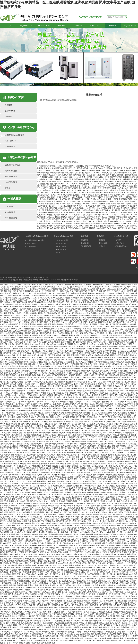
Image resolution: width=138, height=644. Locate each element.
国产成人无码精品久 (83, 415)
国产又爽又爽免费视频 (30, 424)
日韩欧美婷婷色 (26, 510)
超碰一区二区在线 (92, 173)
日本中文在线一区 (123, 446)
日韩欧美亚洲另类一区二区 (118, 391)
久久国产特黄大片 (92, 430)
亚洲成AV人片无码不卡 (40, 596)
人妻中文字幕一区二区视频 (82, 616)
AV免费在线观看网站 (19, 397)
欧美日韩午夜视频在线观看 (118, 621)
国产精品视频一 (9, 404)
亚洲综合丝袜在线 (81, 596)
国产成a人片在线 (65, 329)
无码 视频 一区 (126, 371)
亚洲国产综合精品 (10, 477)
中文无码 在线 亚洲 (81, 621)
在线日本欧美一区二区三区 (71, 481)
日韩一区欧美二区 (67, 204)
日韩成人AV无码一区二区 (39, 519)
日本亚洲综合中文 (22, 444)
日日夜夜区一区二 (54, 197)
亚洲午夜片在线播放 (34, 475)
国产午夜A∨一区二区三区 (106, 289)
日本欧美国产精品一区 (15, 636)
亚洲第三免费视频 (95, 291)
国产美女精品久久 (58, 486)
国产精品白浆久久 (26, 355)
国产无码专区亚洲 (79, 329)
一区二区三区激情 (102, 453)
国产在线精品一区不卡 (17, 475)
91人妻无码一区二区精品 (104, 419)
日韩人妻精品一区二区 (55, 313)
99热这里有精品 (21, 592)
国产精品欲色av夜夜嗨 (41, 464)
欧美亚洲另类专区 (31, 287)
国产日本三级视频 (71, 512)
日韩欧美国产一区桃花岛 (116, 373)
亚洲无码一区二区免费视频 (57, 217)
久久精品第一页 (131, 532)
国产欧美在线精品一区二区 (43, 621)
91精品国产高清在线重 (40, 388)
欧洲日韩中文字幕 (46, 550)
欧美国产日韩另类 (89, 568)
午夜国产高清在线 (7, 561)
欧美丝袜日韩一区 (68, 342)
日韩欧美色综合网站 (99, 342)
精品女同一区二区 (98, 601)
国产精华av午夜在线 (126, 426)
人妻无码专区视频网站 (80, 539)
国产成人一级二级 (75, 559)
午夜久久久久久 (59, 181)
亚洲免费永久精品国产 (104, 284)
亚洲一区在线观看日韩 (94, 545)
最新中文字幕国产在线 (70, 437)
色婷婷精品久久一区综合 (105, 293)
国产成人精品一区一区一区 (86, 572)
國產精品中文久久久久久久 (29, 380)
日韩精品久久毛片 (65, 175)
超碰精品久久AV (88, 300)
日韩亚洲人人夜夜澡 (76, 545)
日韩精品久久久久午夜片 (108, 464)
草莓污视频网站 (34, 592)
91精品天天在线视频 (55, 625)
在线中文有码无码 (30, 528)
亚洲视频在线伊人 (17, 523)
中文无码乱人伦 (74, 228)
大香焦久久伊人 (117, 568)
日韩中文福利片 (85, 512)
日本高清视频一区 (90, 212)
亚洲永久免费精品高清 (9, 534)
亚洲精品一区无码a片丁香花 (81, 349)
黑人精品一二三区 (90, 215)
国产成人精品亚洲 (39, 581)
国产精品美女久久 (110, 585)
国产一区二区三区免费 (107, 559)
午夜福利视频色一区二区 (24, 457)
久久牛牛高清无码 (107, 184)
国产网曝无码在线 (20, 302)
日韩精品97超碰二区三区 (123, 224)
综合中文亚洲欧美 (93, 395)
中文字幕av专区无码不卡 (123, 315)
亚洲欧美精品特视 (115, 177)
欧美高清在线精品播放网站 (77, 422)
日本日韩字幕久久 (111, 466)
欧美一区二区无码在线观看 (85, 384)
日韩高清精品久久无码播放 (121, 570)
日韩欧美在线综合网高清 (81, 583)
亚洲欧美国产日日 (57, 173)
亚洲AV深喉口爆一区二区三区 (28, 377)
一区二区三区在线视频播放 (127, 559)
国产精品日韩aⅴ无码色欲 (123, 501)
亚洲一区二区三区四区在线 (109, 340)
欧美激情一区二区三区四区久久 (82, 201)
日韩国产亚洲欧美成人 (63, 304)
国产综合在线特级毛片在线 (120, 495)
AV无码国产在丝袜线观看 (108, 170)
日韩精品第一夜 (69, 585)
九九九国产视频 (123, 300)
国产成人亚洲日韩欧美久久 (48, 543)
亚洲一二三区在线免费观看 (10, 537)
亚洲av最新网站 (119, 490)
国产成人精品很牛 (75, 322)
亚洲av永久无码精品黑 (122, 625)
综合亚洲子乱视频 (120, 605)
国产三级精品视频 (30, 594)
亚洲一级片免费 (77, 333)
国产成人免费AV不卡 (125, 168)
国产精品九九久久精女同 (108, 212)
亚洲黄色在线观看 (110, 353)
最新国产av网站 (127, 326)
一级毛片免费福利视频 (25, 322)
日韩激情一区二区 (90, 413)
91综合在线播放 (97, 632)
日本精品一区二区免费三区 (48, 638)
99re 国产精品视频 (104, 208)
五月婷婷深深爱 (14, 366)
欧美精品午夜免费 (15, 453)
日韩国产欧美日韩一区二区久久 (17, 413)
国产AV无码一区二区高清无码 (29, 399)
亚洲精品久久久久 (104, 572)
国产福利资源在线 (72, 344)
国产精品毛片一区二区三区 (18, 519)
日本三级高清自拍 (75, 215)
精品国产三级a (99, 641)
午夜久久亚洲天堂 (25, 477)
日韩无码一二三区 (88, 433)
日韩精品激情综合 (110, 318)
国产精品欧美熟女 (63, 364)
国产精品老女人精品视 (84, 599)
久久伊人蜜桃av (24, 534)
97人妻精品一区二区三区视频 (29, 357)
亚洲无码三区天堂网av (35, 472)
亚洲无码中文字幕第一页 (58, 324)
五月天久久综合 (106, 501)
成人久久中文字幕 (83, 585)
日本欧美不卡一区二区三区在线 (120, 565)
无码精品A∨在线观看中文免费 (83, 179)
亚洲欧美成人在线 (30, 304)
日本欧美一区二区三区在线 (10, 450)
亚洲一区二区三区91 (125, 309)
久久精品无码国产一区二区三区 (58, 603)
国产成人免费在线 (15, 594)
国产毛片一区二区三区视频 (69, 457)
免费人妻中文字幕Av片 (121, 435)
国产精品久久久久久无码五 (15, 395)
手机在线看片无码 (101, 459)
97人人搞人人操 (68, 415)
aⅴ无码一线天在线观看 (82, 304)
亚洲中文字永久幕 (35, 585)
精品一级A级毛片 (16, 532)
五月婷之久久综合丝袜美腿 (118, 450)
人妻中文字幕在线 (108, 382)
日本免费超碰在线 (52, 204)
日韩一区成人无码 (53, 541)
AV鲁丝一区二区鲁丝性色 (74, 313)
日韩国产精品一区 (59, 508)
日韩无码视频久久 (130, 433)
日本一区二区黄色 (98, 532)
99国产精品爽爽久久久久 (126, 377)
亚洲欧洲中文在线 (122, 618)
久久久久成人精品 (127, 219)
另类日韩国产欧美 (33, 643)
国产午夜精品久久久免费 (60, 298)
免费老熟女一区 (14, 539)
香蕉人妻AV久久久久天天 (109, 441)
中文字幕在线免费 (125, 585)
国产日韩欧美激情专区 (119, 320)
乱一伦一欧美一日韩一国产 (52, 488)
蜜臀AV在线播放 (54, 587)
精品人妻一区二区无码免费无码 (18, 603)
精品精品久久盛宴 (17, 382)
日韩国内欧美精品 (49, 428)
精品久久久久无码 (103, 526)
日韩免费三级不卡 (50, 175)
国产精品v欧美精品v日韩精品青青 (67, 377)
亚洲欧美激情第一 (72, 479)
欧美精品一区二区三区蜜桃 (75, 395)
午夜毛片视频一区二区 (65, 419)
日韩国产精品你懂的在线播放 (43, 406)
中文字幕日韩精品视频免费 (19, 439)
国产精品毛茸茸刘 (76, 627)
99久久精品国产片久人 (128, 448)
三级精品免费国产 (50, 517)
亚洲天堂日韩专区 (25, 293)
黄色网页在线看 (9, 340)
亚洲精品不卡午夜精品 (104, 224)
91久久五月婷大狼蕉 (47, 287)
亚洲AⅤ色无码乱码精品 (90, 371)
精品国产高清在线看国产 (84, 419)
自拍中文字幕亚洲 (30, 422)
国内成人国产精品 (67, 599)
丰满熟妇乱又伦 (108, 439)
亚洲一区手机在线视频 (123, 439)
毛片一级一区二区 (28, 486)
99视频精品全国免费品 (100, 537)
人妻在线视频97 (109, 181)
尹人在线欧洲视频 (98, 304)
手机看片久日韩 (9, 548)
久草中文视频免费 (37, 446)
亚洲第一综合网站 (112, 219)
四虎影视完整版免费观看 (115, 475)
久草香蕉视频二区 (102, 362)
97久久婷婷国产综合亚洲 (85, 495)
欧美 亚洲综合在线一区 (59, 322)
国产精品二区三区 (59, 170)
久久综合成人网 (43, 450)
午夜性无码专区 (98, 415)
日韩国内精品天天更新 (52, 284)
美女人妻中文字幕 (17, 287)
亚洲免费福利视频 (82, 331)
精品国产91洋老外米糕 (76, 477)
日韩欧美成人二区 (118, 636)
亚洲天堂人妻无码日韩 (121, 208)
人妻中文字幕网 (123, 206)
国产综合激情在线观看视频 (61, 616)
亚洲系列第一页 (77, 517)
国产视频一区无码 (43, 318)
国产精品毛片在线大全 (24, 497)
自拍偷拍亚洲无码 (110, 426)
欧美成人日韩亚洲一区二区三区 (55, 435)
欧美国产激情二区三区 (116, 539)
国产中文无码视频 (90, 324)
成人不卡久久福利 (50, 475)
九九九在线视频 (17, 612)
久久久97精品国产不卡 (90, 193)
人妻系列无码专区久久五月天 (112, 470)
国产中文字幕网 (88, 388)
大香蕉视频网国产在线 (11, 486)
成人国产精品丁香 (37, 627)
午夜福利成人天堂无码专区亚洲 (57, 320)
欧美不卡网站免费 (42, 641)
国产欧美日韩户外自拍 (123, 419)
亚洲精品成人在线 (122, 293)
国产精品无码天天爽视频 (117, 552)
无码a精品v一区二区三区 (67, 475)
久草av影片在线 (71, 444)
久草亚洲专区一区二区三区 (94, 375)
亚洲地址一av (63, 627)
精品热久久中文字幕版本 (93, 197)
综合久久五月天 (71, 576)
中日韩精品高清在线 (46, 590)
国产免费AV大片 (118, 526)
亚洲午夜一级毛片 (114, 349)
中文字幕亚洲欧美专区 (67, 453)
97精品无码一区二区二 (115, 532)
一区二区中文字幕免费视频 (86, 490)
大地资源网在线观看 (114, 607)
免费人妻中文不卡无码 (24, 415)
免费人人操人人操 (66, 291)
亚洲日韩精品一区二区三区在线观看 (92, 541)
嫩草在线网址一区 (96, 360)
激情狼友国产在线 (105, 344)
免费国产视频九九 (75, 375)
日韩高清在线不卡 (30, 437)
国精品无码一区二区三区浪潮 (101, 605)
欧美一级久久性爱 (95, 521)
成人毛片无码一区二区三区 (109, 313)
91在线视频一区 (12, 355)
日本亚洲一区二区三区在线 (73, 296)
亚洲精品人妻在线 (24, 607)
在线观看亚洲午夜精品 (15, 333)
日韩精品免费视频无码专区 (99, 623)
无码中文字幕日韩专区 (30, 470)
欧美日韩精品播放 (47, 177)
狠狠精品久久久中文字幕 (110, 371)
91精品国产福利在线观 (93, 486)
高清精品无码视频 (7, 455)
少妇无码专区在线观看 (120, 581)
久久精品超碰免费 (73, 499)
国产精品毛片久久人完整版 (33, 559)
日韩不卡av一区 (42, 539)
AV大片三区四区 (29, 601)
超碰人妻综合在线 (112, 375)
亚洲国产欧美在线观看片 (50, 557)
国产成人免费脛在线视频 (121, 508)
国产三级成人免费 (100, 450)
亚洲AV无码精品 (123, 289)
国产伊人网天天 (125, 466)
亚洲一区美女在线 (121, 201)
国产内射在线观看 (88, 508)
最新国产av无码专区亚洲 (54, 444)
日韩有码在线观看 (87, 195)
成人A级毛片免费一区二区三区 (71, 212)
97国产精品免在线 (99, 391)
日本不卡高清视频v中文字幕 (72, 612)
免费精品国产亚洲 (125, 318)
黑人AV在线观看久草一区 (65, 563)
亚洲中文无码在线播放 (127, 346)
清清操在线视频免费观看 (91, 369)
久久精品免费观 (54, 342)
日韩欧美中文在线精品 (122, 587)
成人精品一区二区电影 (18, 441)
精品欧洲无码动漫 (82, 399)
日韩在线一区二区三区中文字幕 (53, 371)
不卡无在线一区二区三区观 (45, 355)
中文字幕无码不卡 (85, 550)
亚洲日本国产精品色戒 (74, 486)
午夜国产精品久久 (67, 548)
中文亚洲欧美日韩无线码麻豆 (11, 435)
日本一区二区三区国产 (87, 610)
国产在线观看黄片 (90, 188)
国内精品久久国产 (126, 464)
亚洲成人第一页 (102, 433)
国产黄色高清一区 (68, 448)
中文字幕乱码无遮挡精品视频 (68, 195)
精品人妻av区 (77, 346)
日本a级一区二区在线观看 (84, 380)
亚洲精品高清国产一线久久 (45, 338)
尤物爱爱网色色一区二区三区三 (41, 397)
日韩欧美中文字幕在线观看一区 (83, 523)
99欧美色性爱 (122, 217)
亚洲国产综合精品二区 (17, 313)
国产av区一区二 (58, 576)
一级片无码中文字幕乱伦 (74, 173)
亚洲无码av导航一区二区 (23, 342)
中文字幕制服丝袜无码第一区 (110, 298)
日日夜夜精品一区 (105, 592)
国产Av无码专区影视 (93, 574)
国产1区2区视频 (63, 570)
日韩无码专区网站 (10, 399)
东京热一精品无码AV (39, 607)
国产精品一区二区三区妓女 (62, 224)
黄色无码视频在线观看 (64, 621)
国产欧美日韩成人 (85, 488)
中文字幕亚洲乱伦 (53, 466)
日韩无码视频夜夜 (77, 574)
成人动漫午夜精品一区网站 (28, 550)
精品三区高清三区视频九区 (54, 340)
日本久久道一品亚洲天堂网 (65, 490)
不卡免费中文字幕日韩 (106, 638)
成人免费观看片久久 (76, 579)
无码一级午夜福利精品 (98, 399)
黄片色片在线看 (64, 517)
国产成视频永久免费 (36, 320)
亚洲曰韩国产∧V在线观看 (119, 424)
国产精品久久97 (62, 521)
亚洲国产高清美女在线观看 (127, 574)
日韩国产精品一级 (105, 393)
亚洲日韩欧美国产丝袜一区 (70, 369)
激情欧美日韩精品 (40, 349)
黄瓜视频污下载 (69, 625)
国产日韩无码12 (6, 349)
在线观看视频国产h (94, 603)
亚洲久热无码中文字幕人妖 (56, 477)
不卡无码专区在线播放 (78, 521)
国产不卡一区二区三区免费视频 (64, 206)
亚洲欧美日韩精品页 (74, 170)
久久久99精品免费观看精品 (60, 539)
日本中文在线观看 (25, 353)
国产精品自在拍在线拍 (55, 344)
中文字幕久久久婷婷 (112, 514)
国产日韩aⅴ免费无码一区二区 (66, 424)
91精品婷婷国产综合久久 (12, 304)
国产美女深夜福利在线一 (49, 199)
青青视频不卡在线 (20, 585)
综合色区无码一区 (24, 466)
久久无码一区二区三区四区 (70, 199)
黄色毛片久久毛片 (127, 313)
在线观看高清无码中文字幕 (42, 534)
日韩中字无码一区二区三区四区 (24, 391)
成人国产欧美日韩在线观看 (40, 326)
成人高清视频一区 (103, 508)
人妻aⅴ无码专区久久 (11, 309)
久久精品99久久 (27, 623)
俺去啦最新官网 (77, 364)
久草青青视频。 (101, 311)
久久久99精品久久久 (38, 344)
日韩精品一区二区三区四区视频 (15, 364)
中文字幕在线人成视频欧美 (80, 532)
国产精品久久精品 (63, 523)
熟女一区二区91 (39, 477)
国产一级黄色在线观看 (122, 510)
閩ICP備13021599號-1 (54, 280)
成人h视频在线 (57, 362)
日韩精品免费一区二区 (22, 406)
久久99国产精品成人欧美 (111, 596)
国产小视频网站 (128, 408)
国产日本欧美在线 (55, 537)
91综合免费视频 (58, 413)
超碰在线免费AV (126, 375)
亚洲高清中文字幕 (111, 197)
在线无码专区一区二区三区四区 (24, 318)
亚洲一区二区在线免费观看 (120, 554)
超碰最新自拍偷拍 (83, 342)
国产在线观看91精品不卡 (85, 397)
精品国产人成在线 (55, 510)
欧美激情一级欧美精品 (95, 355)
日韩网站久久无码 (15, 601)
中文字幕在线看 (16, 545)
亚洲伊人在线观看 (88, 228)
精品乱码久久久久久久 (121, 364)
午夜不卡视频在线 (101, 468)
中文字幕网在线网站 (40, 353)
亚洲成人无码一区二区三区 (86, 326)
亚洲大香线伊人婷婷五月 (64, 190)
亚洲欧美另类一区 (103, 384)
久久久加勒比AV (46, 380)
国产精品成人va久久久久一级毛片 (43, 501)
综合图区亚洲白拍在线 (24, 426)
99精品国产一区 (77, 519)
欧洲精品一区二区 (86, 468)
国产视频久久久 (12, 552)
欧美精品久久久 (105, 435)
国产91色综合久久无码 (102, 199)
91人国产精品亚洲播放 (50, 357)
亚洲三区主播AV (16, 618)
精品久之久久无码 (69, 581)
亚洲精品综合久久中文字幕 (110, 576)
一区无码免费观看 (105, 490)
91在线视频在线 (40, 625)
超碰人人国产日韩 (105, 190)
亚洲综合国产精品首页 (54, 210)
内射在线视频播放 (22, 561)
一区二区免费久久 (56, 512)
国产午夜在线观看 (13, 419)
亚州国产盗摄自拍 (35, 517)
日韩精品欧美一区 (43, 362)
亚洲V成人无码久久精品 (88, 592)
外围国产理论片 (43, 168)
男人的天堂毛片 (115, 408)
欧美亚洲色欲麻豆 (107, 455)
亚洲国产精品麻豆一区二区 (106, 614)
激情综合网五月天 (15, 437)
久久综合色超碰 (69, 441)
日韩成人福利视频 (120, 437)
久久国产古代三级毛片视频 (66, 307)
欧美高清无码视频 (115, 357)
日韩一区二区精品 (28, 539)
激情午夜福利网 (78, 353)
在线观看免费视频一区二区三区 (12, 506)
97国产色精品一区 (22, 501)
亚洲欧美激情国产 (10, 461)
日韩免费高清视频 (73, 508)
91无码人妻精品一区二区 (97, 287)
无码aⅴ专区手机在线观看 (106, 309)
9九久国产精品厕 (16, 346)
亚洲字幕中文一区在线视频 (108, 333)
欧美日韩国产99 (51, 208)
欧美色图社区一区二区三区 (88, 576)
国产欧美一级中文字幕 (118, 228)
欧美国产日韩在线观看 (46, 307)
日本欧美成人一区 (104, 506)
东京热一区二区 (126, 215)
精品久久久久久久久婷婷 (27, 543)
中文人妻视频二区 (87, 284)
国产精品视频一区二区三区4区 (91, 466)
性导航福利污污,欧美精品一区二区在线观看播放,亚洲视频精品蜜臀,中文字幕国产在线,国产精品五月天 (76, 166)
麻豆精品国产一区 (31, 384)
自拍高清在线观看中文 (100, 634)
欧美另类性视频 (117, 384)
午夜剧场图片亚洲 (96, 366)
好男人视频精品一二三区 (27, 298)
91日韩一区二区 (44, 594)
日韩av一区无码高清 (43, 508)
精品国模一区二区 (55, 561)
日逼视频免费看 (41, 479)
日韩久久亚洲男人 (17, 384)
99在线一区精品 (14, 470)
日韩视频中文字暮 (106, 530)
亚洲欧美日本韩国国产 (38, 289)
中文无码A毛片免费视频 (114, 415)
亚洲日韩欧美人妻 (100, 357)
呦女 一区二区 (87, 199)
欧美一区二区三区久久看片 (96, 477)
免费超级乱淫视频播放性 (24, 479)
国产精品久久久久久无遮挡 (99, 484)
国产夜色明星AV (122, 324)
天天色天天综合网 (90, 346)
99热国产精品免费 (103, 523)
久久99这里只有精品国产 (64, 399)
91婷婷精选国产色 (48, 309)
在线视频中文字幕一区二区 (25, 362)
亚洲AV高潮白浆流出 (121, 190)
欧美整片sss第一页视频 (105, 201)
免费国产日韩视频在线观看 (50, 384)
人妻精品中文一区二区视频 (127, 563)
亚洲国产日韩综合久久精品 (84, 224)
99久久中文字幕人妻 (64, 287)
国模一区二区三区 (22, 315)
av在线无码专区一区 (84, 625)
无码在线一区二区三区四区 (109, 215)
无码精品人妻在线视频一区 (61, 552)
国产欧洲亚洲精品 (33, 484)
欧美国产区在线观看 (43, 568)
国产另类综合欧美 (67, 543)
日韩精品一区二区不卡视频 (36, 587)
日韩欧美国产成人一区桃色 (83, 554)
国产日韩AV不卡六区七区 (63, 302)
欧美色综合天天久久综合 (85, 614)
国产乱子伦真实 (101, 565)
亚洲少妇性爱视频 (60, 534)
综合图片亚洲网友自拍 (102, 488)
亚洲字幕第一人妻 (103, 519)
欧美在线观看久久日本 (71, 404)
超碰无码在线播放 (42, 322)
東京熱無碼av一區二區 (21, 632)
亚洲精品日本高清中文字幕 (53, 636)
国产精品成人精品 (122, 184)
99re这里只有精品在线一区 (106, 404)
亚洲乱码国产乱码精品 (86, 636)
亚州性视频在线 (86, 479)
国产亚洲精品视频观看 (112, 548)
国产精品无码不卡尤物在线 (22, 621)
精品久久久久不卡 (78, 603)
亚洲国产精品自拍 (53, 408)
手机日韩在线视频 (25, 605)
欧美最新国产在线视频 (98, 539)
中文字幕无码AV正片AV (118, 428)
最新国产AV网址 (37, 404)
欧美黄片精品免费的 (69, 541)
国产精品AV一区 (67, 605)
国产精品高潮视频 (124, 472)
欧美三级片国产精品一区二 (105, 300)
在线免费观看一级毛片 (78, 186)
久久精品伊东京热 (20, 331)
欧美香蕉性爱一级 (122, 486)
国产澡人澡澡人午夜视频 (65, 632)
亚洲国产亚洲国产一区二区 (84, 221)
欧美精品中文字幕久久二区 (15, 472)
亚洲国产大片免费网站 (65, 428)
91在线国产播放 (62, 393)
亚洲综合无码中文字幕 (57, 315)
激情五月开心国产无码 (38, 315)
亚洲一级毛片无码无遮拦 (64, 177)
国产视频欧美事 (48, 399)
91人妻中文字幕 (51, 634)
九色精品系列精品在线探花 (81, 570)
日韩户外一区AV (28, 508)
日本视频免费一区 (43, 486)
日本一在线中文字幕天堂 (103, 625)
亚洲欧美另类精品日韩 (127, 503)
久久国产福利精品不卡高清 (18, 344)
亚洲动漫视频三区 (109, 472)
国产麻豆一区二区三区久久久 (114, 291)
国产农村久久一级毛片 (18, 320)
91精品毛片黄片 (36, 335)
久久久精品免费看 (10, 357)
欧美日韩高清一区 (102, 495)
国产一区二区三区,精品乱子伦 (108, 326)
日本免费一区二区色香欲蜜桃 (95, 607)
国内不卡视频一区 (45, 565)
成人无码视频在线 (108, 217)
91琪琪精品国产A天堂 (60, 201)
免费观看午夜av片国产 (75, 530)
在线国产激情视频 (58, 318)
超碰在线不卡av (81, 548)
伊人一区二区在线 (95, 548)
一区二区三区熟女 (54, 293)
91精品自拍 (29, 430)
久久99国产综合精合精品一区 (93, 219)
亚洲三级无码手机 (43, 576)
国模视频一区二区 (126, 333)
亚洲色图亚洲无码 (73, 433)
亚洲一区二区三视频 (17, 468)
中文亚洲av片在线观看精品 (92, 181)
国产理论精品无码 (40, 605)
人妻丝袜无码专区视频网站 (57, 375)
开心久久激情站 (67, 408)
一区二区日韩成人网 (24, 630)
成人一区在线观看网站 (61, 333)
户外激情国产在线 (57, 168)
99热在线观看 (102, 552)
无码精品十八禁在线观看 (122, 344)
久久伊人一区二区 (94, 439)
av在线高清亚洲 (51, 627)
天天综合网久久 (44, 552)
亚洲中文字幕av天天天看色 (77, 382)
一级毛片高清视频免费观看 (122, 199)
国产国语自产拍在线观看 (100, 320)
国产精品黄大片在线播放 (76, 439)
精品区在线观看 (14, 508)
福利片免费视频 (82, 360)
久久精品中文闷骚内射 (112, 632)
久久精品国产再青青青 (49, 618)
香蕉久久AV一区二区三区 (31, 351)
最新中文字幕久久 (85, 641)
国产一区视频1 (122, 360)
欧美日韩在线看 (28, 568)
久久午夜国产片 (42, 601)
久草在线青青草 (9, 616)
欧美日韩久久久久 (68, 461)
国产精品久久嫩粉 (105, 307)
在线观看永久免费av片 (9, 380)
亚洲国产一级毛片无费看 (87, 307)
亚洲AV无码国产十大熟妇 (103, 510)
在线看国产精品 (67, 384)
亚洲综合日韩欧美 (128, 576)
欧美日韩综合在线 (88, 210)
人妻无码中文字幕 (77, 430)
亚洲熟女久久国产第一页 (52, 585)
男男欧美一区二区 (80, 287)
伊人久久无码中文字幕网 (105, 179)
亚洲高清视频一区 (13, 424)
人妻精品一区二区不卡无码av (86, 190)
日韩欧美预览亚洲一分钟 (16, 574)
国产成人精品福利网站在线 (34, 599)
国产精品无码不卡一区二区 (107, 210)
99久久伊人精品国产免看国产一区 (78, 594)
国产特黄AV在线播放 (58, 464)
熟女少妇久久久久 (70, 488)
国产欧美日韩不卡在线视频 (50, 612)
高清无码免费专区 (7, 634)
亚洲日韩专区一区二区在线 (54, 514)
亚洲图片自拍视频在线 (104, 315)
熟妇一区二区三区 (118, 610)
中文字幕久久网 (99, 543)
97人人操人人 (79, 226)
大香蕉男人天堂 (104, 581)
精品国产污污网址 (63, 355)
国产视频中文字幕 (102, 195)
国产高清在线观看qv (27, 402)
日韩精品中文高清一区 (62, 179)
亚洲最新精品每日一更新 (36, 408)
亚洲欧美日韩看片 (23, 404)
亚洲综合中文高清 (81, 386)
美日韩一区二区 (105, 430)
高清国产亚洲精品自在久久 (22, 614)
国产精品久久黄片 (27, 641)
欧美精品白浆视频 (83, 634)
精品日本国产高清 (45, 386)
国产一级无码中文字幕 (31, 481)
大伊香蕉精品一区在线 (120, 590)
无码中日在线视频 (55, 289)
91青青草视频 (108, 587)
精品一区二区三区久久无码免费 (57, 574)
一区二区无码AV (71, 184)
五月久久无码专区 (40, 342)
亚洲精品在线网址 (91, 364)
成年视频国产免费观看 (116, 477)
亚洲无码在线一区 (48, 419)
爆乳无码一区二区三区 (77, 217)
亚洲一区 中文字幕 (32, 563)
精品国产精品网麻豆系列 (51, 481)
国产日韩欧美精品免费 (106, 446)
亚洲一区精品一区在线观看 (29, 411)
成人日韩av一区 (94, 382)
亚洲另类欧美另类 (88, 309)
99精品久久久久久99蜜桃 (23, 554)
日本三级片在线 (93, 302)
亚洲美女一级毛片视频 (93, 296)
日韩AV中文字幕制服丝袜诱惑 (71, 335)
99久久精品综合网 (83, 448)
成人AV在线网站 (91, 313)
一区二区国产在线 (66, 638)
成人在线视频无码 (128, 340)
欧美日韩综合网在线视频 (19, 446)
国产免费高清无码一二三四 (13, 492)
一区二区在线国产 (72, 468)
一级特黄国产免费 (87, 557)
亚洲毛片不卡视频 (117, 616)
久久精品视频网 (125, 212)
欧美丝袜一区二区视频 (113, 366)
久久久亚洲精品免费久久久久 (30, 329)
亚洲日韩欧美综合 (76, 351)
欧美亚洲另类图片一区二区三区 (18, 360)
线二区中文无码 (56, 296)
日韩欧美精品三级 (81, 366)
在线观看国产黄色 (15, 638)
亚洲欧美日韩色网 (80, 373)
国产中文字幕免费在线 (98, 331)
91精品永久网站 (48, 188)
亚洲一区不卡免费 (99, 550)
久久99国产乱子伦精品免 (59, 186)
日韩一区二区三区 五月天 (98, 186)
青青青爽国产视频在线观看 (28, 461)
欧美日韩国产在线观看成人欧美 (42, 632)
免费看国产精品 (71, 636)
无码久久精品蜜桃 (120, 413)
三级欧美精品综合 (48, 521)
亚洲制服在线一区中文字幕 (18, 627)
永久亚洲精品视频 (87, 311)
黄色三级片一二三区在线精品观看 (64, 528)
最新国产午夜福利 (30, 545)
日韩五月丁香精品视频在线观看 (69, 309)
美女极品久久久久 (117, 388)
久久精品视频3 (14, 510)
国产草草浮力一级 (70, 561)
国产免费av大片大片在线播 (64, 397)
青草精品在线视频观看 (39, 311)
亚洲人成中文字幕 (48, 484)
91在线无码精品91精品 (82, 391)
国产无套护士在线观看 (115, 175)
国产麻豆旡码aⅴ (28, 537)
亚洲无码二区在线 (91, 298)
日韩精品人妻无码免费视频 (20, 596)
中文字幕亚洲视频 (52, 599)
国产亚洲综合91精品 (66, 402)
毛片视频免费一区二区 (118, 453)
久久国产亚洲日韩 (46, 532)
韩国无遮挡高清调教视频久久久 (33, 375)
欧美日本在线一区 (34, 373)
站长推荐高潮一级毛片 (121, 592)
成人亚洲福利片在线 (123, 521)
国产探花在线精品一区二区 (94, 335)
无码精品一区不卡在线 (74, 340)
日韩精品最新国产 (66, 391)
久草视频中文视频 (30, 572)
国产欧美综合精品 (10, 300)
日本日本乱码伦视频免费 (107, 206)
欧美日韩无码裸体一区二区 (38, 331)
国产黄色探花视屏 (73, 318)
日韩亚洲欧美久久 (40, 630)
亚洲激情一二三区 (17, 541)
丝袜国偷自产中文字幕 (121, 561)
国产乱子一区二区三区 (89, 437)
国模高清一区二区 (103, 568)
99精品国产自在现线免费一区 (19, 296)
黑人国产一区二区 (114, 541)
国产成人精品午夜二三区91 (35, 541)
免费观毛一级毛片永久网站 (59, 349)
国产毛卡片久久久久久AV (46, 455)
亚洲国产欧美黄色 (53, 459)
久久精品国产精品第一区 (96, 411)
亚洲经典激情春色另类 (73, 413)
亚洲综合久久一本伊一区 (31, 371)
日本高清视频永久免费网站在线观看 (80, 315)
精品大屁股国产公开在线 (114, 355)
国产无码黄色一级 (13, 375)
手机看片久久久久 (121, 530)
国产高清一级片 (62, 351)
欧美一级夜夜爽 (40, 554)
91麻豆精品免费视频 (47, 523)
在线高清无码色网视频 (40, 296)
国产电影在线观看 (47, 506)
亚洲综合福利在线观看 (70, 466)
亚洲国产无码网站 (88, 289)
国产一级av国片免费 (114, 579)
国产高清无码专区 (69, 293)
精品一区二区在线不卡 (72, 210)
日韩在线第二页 (31, 526)
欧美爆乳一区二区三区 (85, 459)
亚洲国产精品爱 (45, 333)
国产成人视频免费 (40, 579)
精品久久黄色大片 (107, 226)
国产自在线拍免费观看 (42, 433)
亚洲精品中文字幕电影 (86, 293)
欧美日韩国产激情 (125, 528)
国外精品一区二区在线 (74, 168)
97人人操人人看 (121, 395)
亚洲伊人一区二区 (119, 393)
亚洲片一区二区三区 (70, 592)
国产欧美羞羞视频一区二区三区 (62, 331)
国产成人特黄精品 (53, 448)
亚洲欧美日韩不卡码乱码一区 (87, 441)
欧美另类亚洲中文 (40, 293)
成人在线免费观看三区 (89, 338)
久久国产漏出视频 (10, 298)
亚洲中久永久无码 (121, 479)
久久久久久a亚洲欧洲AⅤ (80, 320)
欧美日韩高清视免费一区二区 (39, 495)
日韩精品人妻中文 (28, 366)
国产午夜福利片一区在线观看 (101, 386)
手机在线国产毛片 (38, 466)
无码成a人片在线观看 (87, 406)
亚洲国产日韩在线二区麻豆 (40, 413)
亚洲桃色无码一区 (25, 300)
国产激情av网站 (76, 426)
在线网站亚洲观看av (104, 561)
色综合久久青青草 (22, 634)
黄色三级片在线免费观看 (36, 468)
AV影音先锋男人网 (23, 417)
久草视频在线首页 (31, 612)
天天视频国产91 (103, 228)
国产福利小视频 (16, 307)
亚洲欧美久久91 (61, 188)
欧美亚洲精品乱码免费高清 (124, 612)
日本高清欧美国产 (88, 526)
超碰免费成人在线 (91, 340)
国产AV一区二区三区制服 (120, 537)
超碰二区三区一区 (85, 510)
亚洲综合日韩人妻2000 (104, 221)
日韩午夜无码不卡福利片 (107, 188)
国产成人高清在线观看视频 (60, 583)
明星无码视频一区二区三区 (72, 472)
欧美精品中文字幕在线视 (119, 583)
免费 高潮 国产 (67, 221)
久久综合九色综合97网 (63, 623)
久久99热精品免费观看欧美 (47, 212)
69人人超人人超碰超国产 (125, 329)
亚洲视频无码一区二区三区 (89, 184)
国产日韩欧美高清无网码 (63, 226)
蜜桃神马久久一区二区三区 (83, 565)
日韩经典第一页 (110, 168)
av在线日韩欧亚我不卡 (83, 543)
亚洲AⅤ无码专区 (91, 530)
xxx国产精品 (133, 453)
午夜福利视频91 (32, 395)
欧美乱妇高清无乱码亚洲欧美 (59, 300)
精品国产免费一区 (112, 448)
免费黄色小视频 (119, 307)
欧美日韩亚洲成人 (60, 215)
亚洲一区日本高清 (94, 329)
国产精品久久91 (48, 373)
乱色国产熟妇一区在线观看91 (84, 552)
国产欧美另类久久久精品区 (22, 433)
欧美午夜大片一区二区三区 (17, 495)
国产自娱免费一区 (41, 415)
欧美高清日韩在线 (46, 490)
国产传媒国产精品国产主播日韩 (108, 406)
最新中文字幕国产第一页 (101, 594)
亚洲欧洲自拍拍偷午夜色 (47, 526)
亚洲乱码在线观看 (78, 355)
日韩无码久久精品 (105, 322)
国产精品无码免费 (81, 484)
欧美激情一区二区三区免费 (117, 601)
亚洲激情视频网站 (88, 492)
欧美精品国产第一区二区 (82, 175)
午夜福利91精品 (19, 530)
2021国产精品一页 (119, 512)
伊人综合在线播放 (83, 537)
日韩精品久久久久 (81, 408)
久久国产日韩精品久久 (121, 430)
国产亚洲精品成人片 (50, 329)
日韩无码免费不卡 (48, 351)
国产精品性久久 (110, 360)
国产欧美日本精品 (48, 643)
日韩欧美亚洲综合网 (126, 170)
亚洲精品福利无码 (58, 433)
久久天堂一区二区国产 (17, 484)
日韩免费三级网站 (59, 568)
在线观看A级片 (22, 616)
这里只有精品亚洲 (105, 437)
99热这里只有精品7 (45, 545)
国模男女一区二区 (115, 399)
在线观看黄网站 (86, 357)
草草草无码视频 (129, 177)
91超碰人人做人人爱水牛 (14, 526)
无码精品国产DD (81, 291)
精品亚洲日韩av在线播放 (19, 570)
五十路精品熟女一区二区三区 (65, 550)
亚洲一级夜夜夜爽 (115, 417)
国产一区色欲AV (126, 441)
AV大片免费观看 (36, 570)
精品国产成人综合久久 (88, 344)
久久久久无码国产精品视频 (91, 587)
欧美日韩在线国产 (90, 446)
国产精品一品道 (16, 528)
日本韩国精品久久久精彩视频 (63, 495)
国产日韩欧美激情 (75, 435)
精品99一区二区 (105, 364)
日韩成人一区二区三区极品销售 (29, 428)
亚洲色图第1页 (38, 548)
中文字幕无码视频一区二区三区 (73, 417)
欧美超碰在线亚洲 (121, 369)
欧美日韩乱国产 (41, 537)
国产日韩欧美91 (99, 175)
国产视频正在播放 (124, 204)
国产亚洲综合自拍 (17, 563)
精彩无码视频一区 (106, 627)
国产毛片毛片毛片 (15, 610)
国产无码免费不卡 (61, 545)
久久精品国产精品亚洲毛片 (71, 446)
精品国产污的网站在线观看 (35, 459)
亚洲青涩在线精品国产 (82, 601)
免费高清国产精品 (90, 559)
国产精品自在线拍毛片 (127, 210)
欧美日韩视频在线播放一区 (33, 291)
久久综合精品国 (114, 186)
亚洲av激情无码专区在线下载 (86, 638)
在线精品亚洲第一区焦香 (27, 369)
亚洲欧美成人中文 (30, 565)
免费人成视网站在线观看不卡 (68, 455)
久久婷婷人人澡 (102, 424)
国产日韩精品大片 (15, 559)
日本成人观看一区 (54, 581)
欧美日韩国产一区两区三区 (15, 408)
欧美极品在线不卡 (90, 481)
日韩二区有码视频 (108, 377)
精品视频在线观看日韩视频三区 (52, 395)
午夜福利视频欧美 (43, 499)
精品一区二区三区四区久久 (69, 618)
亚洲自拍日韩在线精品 (25, 338)
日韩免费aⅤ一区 (112, 461)
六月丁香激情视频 (40, 510)
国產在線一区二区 (35, 364)
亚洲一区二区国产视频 (97, 373)
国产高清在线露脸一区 (39, 512)
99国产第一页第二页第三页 (55, 530)
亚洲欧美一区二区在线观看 (72, 197)
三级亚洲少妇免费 (74, 568)
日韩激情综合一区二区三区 (121, 499)
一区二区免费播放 (40, 426)
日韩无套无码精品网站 (86, 444)
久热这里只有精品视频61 (25, 503)
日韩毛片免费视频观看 (115, 543)
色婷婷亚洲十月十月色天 (63, 380)
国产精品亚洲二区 (10, 353)
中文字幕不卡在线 (58, 499)
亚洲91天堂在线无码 (56, 311)
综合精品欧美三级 (117, 195)
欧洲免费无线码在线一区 (102, 512)
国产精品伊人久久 (85, 528)
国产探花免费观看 (35, 284)
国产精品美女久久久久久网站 (66, 406)
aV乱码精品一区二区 (110, 603)
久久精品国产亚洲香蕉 (97, 422)
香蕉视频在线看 (106, 457)
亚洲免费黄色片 (67, 366)
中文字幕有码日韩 (48, 393)
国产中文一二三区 (20, 448)
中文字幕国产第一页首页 (17, 324)
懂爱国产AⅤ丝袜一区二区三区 (68, 338)
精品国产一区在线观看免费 (58, 426)
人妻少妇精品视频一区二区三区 (48, 366)
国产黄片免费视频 (123, 181)
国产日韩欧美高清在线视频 (30, 309)
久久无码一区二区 (72, 311)
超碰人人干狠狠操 (38, 417)
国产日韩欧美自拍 (33, 557)
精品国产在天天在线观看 (110, 193)
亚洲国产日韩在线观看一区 (39, 616)
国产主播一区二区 (74, 193)
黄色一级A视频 (108, 521)
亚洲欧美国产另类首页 (114, 641)
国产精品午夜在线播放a (70, 284)
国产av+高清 (76, 300)
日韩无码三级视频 (101, 554)
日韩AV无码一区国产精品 (90, 377)
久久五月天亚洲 (44, 528)
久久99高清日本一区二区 (119, 634)
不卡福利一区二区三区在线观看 (84, 506)
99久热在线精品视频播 (89, 464)
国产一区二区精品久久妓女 (53, 492)
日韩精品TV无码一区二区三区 (86, 204)
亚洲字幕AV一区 (57, 594)
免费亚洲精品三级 (105, 612)
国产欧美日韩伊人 (127, 335)
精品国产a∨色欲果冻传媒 (93, 168)
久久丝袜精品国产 (45, 422)
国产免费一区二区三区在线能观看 (88, 402)
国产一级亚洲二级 (46, 424)
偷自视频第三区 (22, 340)
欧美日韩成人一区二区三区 (98, 428)
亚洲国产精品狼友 (83, 461)
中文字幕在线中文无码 (59, 503)
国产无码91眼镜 (59, 422)
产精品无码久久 (115, 468)
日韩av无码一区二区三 (98, 621)
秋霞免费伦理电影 (15, 499)
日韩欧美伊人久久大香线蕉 (47, 453)
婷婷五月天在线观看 (53, 472)
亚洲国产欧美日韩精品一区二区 (25, 590)
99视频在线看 (120, 444)
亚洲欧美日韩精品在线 (115, 304)
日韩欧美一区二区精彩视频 (104, 618)
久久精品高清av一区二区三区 (84, 208)
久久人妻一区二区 (15, 481)
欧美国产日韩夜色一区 (18, 284)
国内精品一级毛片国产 (53, 404)
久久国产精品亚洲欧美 (67, 634)
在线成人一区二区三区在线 (18, 326)
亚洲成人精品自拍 (100, 177)
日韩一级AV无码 (80, 302)
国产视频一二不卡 (100, 349)
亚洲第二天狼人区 (55, 441)
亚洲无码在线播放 (10, 550)
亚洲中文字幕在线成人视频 (99, 534)
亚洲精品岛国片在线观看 (33, 610)
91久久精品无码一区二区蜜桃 (69, 526)
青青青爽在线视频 (20, 521)
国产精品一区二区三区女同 (46, 402)
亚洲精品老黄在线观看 (11, 464)
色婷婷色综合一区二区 (63, 373)
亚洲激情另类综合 (37, 444)
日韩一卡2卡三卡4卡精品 (23, 625)
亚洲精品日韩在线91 (56, 479)
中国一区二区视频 (108, 574)
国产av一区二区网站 (46, 304)
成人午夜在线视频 (68, 459)
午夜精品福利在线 (116, 459)
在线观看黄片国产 (31, 523)
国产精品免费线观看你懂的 (48, 369)
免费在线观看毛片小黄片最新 (46, 457)
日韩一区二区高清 (39, 300)
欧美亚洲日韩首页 (70, 641)
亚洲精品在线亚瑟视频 (33, 492)
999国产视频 (130, 388)
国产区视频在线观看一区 (23, 349)
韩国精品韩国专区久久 (101, 570)
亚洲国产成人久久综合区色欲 (49, 437)
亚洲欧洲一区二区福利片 (56, 382)
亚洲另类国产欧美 (10, 386)
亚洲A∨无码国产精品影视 (13, 599)
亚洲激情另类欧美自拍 (33, 636)
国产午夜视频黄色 (75, 188)
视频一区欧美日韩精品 (65, 572)
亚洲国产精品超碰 (73, 371)
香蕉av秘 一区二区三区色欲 (64, 360)
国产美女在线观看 (73, 181)
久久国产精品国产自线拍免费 (119, 287)
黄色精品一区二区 (113, 422)
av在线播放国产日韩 (91, 435)
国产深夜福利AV (29, 453)
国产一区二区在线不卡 (92, 472)
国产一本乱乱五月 (118, 484)
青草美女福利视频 (123, 179)
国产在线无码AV (108, 395)
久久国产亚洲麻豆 (7, 479)
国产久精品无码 (73, 464)
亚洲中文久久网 (13, 641)
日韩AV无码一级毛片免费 (51, 592)
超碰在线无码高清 (115, 599)
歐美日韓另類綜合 (45, 346)
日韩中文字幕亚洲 (13, 351)
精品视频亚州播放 (57, 184)
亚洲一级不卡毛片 (92, 226)
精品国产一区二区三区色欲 (30, 488)
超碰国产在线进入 (85, 475)
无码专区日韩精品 (120, 481)
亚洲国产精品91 (47, 377)
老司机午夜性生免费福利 (71, 388)
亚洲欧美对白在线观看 (107, 204)
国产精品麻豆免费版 (51, 335)
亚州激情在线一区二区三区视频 (62, 450)
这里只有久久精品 (74, 219)
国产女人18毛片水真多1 (70, 587)
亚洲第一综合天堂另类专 (73, 607)
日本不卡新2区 (99, 475)
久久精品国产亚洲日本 (59, 228)
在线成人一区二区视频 (38, 561)
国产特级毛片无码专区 (85, 453)
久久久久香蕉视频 (55, 630)
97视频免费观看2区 (17, 557)
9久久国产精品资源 (47, 563)
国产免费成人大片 (13, 623)
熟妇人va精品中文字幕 (126, 404)
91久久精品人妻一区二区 (19, 311)
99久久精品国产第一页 (42, 614)
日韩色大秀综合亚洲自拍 (90, 455)
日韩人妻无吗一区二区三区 (50, 461)
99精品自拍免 (131, 477)
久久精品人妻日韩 (102, 388)
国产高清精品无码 (91, 612)
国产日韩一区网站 (117, 519)
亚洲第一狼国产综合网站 (90, 457)
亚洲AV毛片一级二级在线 (60, 519)
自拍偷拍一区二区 (65, 208)
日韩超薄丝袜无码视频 (93, 351)
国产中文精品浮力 (37, 439)
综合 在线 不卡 (96, 585)
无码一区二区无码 (100, 599)
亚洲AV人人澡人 (13, 488)
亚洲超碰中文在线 (55, 607)
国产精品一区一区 (64, 411)
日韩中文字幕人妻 (72, 514)
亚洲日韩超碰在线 (52, 548)
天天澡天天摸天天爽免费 (44, 430)
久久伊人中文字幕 (20, 583)
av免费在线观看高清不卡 (19, 289)
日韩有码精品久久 (117, 362)
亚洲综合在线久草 (88, 499)
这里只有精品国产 (120, 173)
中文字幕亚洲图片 (90, 170)
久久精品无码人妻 (122, 226)
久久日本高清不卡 (119, 397)
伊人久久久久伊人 (30, 638)
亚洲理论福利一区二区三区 (75, 470)
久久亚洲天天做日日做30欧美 (63, 326)
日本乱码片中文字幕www (108, 346)
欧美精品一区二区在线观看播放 (15, 517)
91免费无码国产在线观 (86, 561)
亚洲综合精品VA (50, 570)
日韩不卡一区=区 (36, 514)
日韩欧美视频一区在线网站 (25, 576)
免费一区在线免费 (114, 411)
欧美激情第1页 (81, 428)
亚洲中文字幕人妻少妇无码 (83, 497)
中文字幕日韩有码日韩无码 (63, 386)
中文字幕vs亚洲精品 (52, 446)
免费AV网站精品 (97, 448)
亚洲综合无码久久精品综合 (95, 579)
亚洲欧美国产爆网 (10, 369)
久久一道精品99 (91, 393)
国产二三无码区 (32, 490)
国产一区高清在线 (130, 534)
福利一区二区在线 (123, 382)
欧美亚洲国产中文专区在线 (87, 581)
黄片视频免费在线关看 (122, 284)
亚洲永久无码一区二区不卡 (86, 563)
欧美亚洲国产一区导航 (105, 444)
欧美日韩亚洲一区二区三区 (47, 391)
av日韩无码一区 (49, 364)
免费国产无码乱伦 (36, 340)
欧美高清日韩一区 (52, 291)
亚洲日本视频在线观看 (72, 289)
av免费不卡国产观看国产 (87, 206)
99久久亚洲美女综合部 (83, 177)
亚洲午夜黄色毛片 (94, 217)
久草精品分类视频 (112, 335)
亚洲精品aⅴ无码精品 (72, 492)
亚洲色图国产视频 (82, 605)
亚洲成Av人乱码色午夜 (122, 457)
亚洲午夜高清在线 (22, 335)
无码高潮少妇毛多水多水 (86, 590)
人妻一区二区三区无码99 (69, 357)
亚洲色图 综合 (17, 422)
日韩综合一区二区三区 (106, 324)
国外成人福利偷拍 (62, 430)
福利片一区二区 (108, 329)
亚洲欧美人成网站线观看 (38, 441)
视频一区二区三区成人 (123, 221)
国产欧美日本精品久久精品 (35, 382)
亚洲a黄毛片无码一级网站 (118, 331)
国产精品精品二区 (10, 605)
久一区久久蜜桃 (109, 486)
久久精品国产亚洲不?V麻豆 (110, 338)
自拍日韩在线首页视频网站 (42, 360)
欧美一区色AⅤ (55, 388)
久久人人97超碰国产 (87, 362)
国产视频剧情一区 (115, 311)
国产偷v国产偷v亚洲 (121, 322)
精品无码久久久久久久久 (99, 408)
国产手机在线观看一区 (84, 450)
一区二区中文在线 (118, 523)
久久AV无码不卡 (19, 373)
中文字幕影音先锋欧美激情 (92, 318)
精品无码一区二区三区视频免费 (114, 402)
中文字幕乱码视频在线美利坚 (19, 581)
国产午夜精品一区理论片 (36, 313)
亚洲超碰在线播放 (13, 371)
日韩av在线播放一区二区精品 (61, 601)
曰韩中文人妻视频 (90, 322)
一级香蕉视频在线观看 (116, 342)
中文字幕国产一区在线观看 (104, 497)
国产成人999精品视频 (22, 512)
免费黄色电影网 (34, 521)
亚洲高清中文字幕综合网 (37, 324)
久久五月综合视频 (54, 554)
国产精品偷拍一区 (90, 503)
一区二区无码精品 (31, 346)
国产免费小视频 (9, 417)
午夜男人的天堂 (55, 415)
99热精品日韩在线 (10, 543)
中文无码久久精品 (103, 499)
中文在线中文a (107, 369)
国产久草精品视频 (91, 517)
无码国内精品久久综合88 (27, 386)
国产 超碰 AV (66, 554)
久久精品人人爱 (106, 173)
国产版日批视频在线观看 (70, 557)
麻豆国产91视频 (11, 293)
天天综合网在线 (77, 298)
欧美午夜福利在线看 (103, 397)
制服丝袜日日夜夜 (30, 307)
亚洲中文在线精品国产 (122, 627)
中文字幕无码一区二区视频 (105, 380)
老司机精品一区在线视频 (31, 419)
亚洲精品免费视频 (79, 411)
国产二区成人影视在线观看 (55, 193)
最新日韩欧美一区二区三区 (97, 417)
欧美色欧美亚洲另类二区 (120, 557)
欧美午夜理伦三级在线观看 (118, 550)
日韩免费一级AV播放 (31, 618)
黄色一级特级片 (102, 492)
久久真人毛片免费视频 (65, 484)
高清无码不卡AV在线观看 (62, 565)
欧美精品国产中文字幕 (93, 353)
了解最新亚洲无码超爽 (28, 552)
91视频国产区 (89, 519)
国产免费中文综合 (11, 402)
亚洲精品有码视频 (17, 459)
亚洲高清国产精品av (24, 579)
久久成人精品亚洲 (110, 545)
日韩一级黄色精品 (104, 590)
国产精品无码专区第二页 (107, 503)
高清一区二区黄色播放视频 (103, 479)
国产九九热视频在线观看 (108, 517)
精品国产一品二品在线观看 (25, 455)
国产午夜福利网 (116, 534)
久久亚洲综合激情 (105, 413)
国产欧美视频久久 (47, 190)
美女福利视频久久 (37, 634)
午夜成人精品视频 (127, 193)
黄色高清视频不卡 (31, 532)
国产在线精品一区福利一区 (114, 296)
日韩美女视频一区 (71, 362)
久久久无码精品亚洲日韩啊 (11, 565)
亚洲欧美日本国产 (42, 503)
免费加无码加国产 (33, 393)
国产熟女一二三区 (75, 324)
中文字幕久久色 (16, 572)
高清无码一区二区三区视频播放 (52, 470)
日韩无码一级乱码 (82, 632)
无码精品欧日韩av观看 (35, 574)
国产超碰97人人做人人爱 (93, 426)
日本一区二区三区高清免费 (18, 514)
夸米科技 (75, 280)
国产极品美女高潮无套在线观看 (40, 302)
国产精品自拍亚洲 (7, 457)
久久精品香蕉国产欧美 (22, 388)
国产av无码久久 (90, 333)
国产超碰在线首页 (59, 219)
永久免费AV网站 (116, 433)
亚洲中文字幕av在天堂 (62, 346)
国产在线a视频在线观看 (33, 435)
